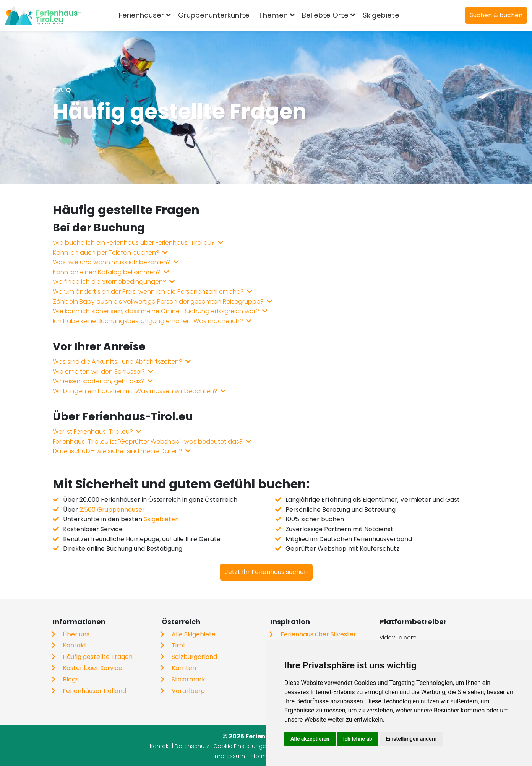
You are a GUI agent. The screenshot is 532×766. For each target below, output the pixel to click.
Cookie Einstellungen (241, 746)
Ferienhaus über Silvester (318, 634)
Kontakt (75, 645)
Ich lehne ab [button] (358, 739)
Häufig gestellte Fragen (98, 657)
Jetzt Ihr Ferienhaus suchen (266, 572)
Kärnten (184, 668)
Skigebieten (161, 519)
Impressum (229, 756)
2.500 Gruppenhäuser (112, 510)
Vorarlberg (188, 691)
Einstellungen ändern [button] (411, 739)
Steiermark (188, 679)
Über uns (76, 634)
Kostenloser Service (92, 668)
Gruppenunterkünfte (218, 15)
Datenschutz (192, 746)
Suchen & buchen (496, 15)
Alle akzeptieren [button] (310, 739)
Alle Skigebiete (194, 634)
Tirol (178, 645)
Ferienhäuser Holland (94, 691)
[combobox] (416, 15)
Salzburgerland (194, 657)
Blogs (71, 679)
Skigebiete (385, 15)
